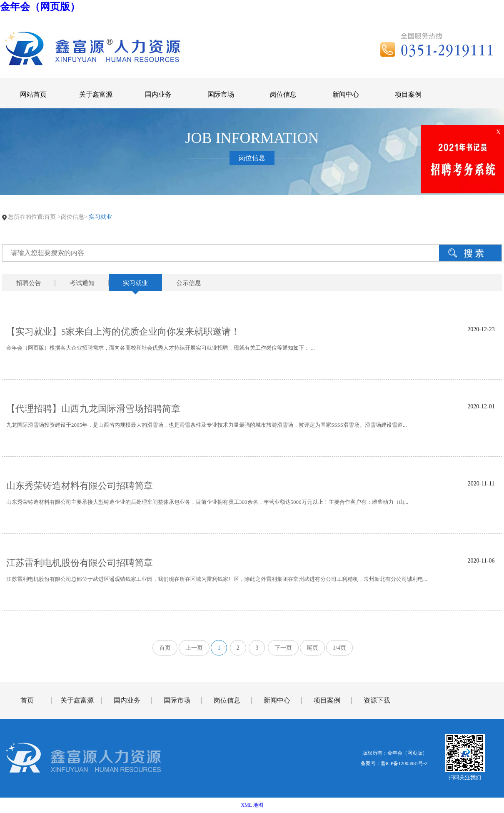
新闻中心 (277, 700)
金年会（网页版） (40, 7)
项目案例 (327, 700)
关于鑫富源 (77, 700)
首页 (50, 217)
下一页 (283, 648)
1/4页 (339, 648)
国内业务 (127, 700)
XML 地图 (252, 805)
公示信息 (189, 283)
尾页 (312, 648)
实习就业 (135, 283)
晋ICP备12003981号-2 (404, 763)
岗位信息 (227, 700)
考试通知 (82, 283)
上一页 (194, 648)
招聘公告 (29, 283)
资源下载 (377, 700)
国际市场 (177, 700)
